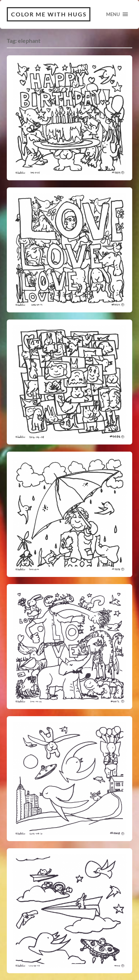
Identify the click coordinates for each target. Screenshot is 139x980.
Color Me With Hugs (49, 14)
